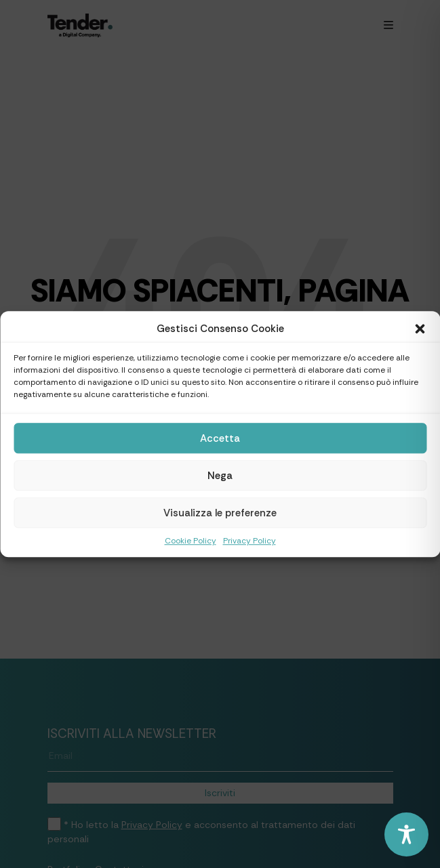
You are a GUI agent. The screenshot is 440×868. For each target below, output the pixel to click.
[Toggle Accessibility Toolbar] (406, 834)
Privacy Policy (249, 541)
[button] (420, 329)
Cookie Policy (191, 541)
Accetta (220, 438)
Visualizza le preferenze (220, 513)
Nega (220, 476)
